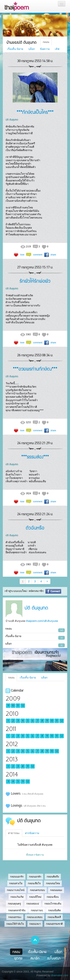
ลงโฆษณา (54, 958)
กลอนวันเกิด (17, 897)
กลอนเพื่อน (53, 897)
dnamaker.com (60, 975)
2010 (12, 714)
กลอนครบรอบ (37, 890)
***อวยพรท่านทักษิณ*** (35, 369)
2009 (13, 699)
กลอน (46, 42)
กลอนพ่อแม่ (33, 904)
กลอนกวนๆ (37, 910)
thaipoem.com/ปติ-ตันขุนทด (42, 621)
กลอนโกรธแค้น (53, 904)
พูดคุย (18, 958)
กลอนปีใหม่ (35, 897)
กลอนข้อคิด (55, 910)
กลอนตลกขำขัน (17, 910)
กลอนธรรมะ (15, 917)
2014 (12, 774)
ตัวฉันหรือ (35, 527)
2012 (12, 744)
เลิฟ (57, 49)
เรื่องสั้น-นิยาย (15, 49)
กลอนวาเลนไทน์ (16, 890)
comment (38, 255)
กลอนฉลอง (56, 890)
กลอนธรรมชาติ (54, 924)
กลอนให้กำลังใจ (15, 924)
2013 (12, 759)
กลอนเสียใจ (34, 883)
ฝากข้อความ (32, 833)
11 (18, 706)
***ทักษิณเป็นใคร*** (35, 112)
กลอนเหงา (35, 924)
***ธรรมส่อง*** (35, 456)
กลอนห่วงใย (16, 883)
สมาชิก (35, 958)
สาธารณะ (14, 833)
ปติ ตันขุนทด (12, 119)
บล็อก (32, 49)
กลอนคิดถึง (53, 877)
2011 (11, 729)
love (22, 255)
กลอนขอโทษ (53, 883)
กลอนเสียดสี (54, 917)
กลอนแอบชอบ (35, 917)
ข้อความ (45, 49)
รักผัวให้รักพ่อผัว (35, 281)
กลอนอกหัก (35, 877)
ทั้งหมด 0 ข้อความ (35, 855)
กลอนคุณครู (14, 904)
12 (23, 706)
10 (13, 706)
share (53, 255)
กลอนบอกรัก (17, 877)
